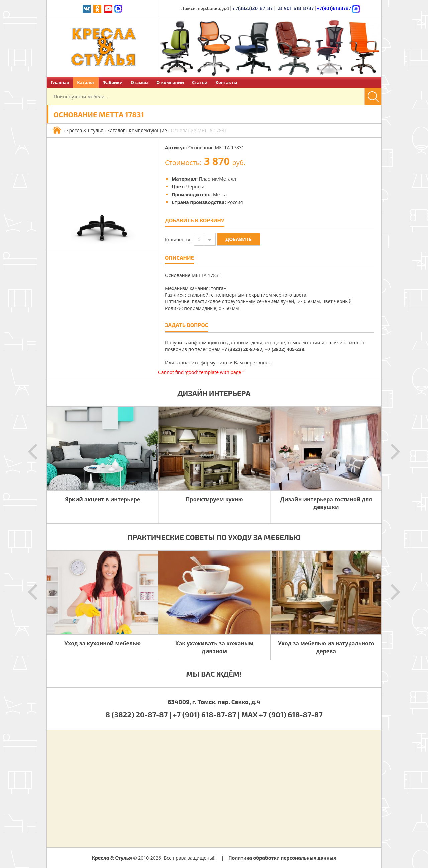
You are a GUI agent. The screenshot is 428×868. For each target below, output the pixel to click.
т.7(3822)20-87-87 (252, 8)
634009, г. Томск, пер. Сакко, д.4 (214, 702)
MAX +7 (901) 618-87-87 (282, 714)
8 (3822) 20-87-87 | (139, 714)
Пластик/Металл (218, 179)
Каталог (86, 82)
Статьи (200, 82)
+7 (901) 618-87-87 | (206, 714)
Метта (220, 195)
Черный (195, 187)
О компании (170, 82)
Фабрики (113, 82)
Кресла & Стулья (85, 130)
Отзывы (140, 82)
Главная (60, 82)
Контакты (226, 82)
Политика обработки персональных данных (282, 858)
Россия (235, 202)
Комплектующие (148, 130)
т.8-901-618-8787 (295, 8)
